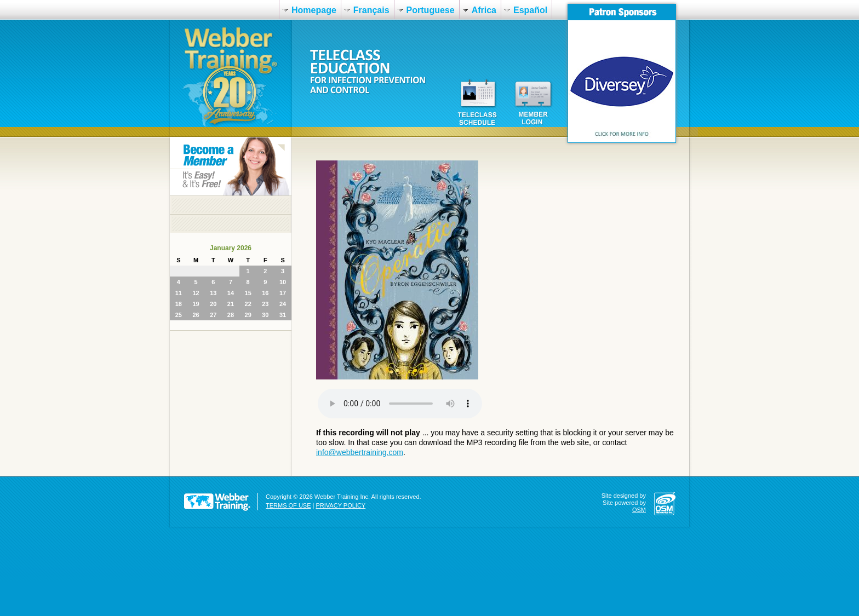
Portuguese (431, 10)
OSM (639, 510)
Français (371, 10)
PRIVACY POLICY (341, 505)
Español (530, 10)
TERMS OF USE (288, 505)
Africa (484, 10)
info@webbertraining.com (360, 452)
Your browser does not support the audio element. (400, 404)
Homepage (314, 10)
